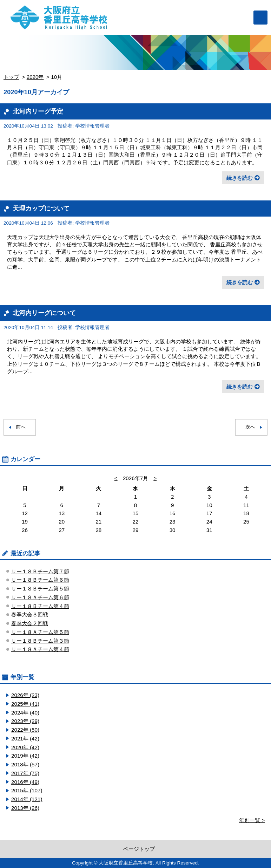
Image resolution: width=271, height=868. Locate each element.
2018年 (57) (25, 764)
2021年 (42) (25, 739)
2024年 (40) (25, 713)
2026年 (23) (25, 695)
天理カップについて (41, 208)
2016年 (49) (25, 782)
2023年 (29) (25, 721)
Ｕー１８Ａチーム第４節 (40, 649)
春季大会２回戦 (30, 623)
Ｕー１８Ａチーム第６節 (40, 597)
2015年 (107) (27, 790)
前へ (21, 427)
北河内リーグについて (44, 313)
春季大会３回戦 (30, 614)
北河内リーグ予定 (38, 111)
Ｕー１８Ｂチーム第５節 (40, 589)
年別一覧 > (252, 820)
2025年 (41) (25, 704)
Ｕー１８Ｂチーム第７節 (40, 571)
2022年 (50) (25, 730)
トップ (11, 77)
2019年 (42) (25, 756)
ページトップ (139, 849)
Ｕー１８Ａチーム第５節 (40, 632)
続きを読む (240, 178)
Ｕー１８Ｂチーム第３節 (40, 641)
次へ (250, 427)
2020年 (35, 77)
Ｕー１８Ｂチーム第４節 (40, 606)
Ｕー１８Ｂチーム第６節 (40, 580)
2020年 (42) (25, 747)
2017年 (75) (25, 773)
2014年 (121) (27, 799)
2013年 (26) (25, 808)
